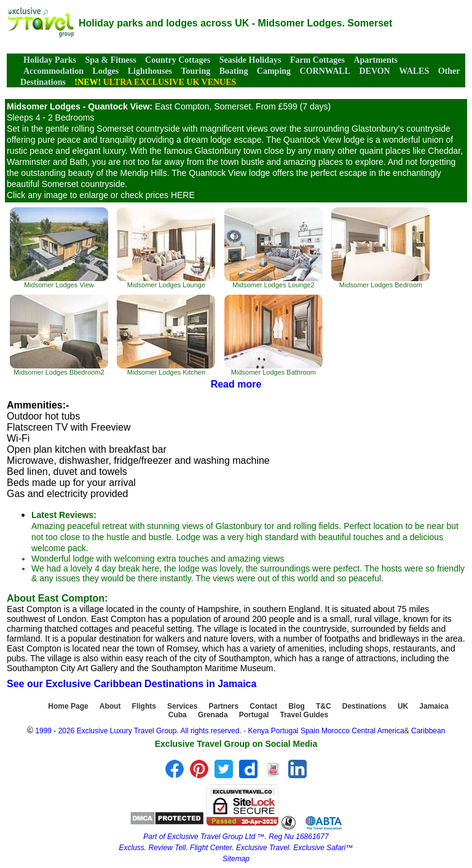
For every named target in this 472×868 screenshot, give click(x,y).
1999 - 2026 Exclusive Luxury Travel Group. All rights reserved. (138, 731)
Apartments (376, 60)
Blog (297, 706)
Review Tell (167, 848)
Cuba (178, 715)
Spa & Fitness (110, 60)
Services (182, 706)
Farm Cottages (317, 60)
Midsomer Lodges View (59, 248)
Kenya (258, 731)
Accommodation (53, 71)
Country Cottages (178, 60)
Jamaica (434, 706)
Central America (378, 731)
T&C (324, 706)
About (110, 706)
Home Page (68, 706)
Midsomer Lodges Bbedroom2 (59, 335)
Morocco (336, 731)
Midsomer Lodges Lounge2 (273, 248)
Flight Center (211, 848)
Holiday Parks (50, 60)
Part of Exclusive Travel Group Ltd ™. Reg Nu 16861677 (236, 837)
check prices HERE (158, 195)
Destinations (364, 706)
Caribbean (428, 731)
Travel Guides (305, 715)
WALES (414, 71)
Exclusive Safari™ (323, 848)
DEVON (374, 71)
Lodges (105, 71)
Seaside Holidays (250, 60)
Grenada (213, 715)
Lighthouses (150, 71)
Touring (196, 71)
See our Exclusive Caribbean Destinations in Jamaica (132, 684)
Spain (310, 731)
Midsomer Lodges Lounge (166, 248)
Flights (144, 706)
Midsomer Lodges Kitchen (166, 335)
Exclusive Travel (262, 848)
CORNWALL (325, 71)
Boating (234, 71)
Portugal (254, 715)
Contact (263, 706)
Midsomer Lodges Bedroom (380, 248)
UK (403, 706)
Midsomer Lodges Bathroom (273, 335)
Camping (274, 71)
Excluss (131, 848)
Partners (224, 706)
